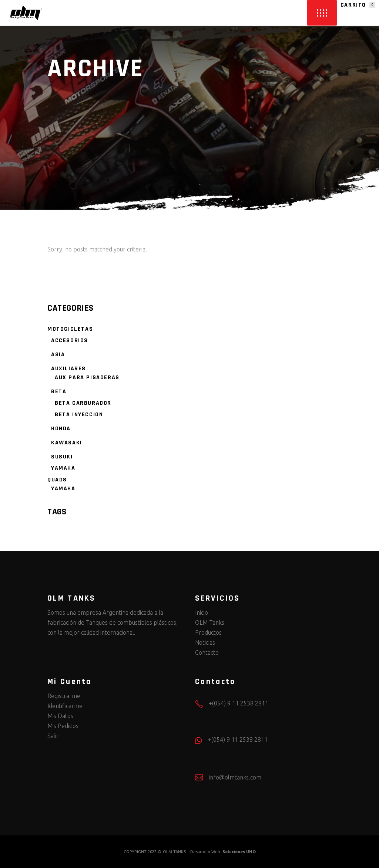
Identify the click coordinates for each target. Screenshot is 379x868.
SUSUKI (62, 457)
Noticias (205, 642)
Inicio (202, 612)
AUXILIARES (68, 369)
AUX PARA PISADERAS (87, 378)
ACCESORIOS (70, 340)
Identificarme (65, 706)
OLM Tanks (210, 622)
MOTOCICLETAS (70, 329)
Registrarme (64, 696)
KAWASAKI (67, 443)
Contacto (207, 652)
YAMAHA (63, 468)
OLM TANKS (174, 852)
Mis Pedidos (63, 726)
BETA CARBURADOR (83, 403)
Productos (208, 632)
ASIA (58, 355)
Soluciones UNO (239, 852)
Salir (53, 736)
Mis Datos (60, 716)
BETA (59, 392)
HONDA (61, 429)
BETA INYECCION (79, 415)
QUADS (57, 480)
